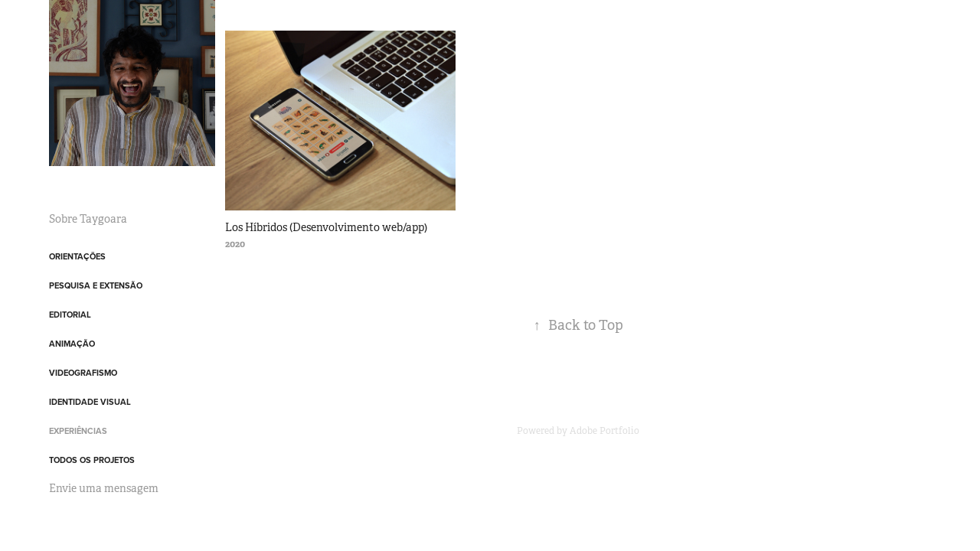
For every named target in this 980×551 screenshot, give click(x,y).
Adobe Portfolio (604, 431)
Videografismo (83, 373)
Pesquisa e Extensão (96, 285)
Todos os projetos (92, 460)
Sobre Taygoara (88, 219)
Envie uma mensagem (104, 488)
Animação (72, 344)
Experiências (78, 431)
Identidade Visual (90, 402)
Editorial (70, 315)
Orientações (77, 256)
